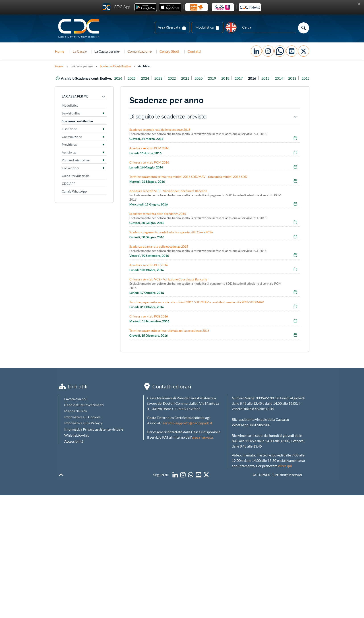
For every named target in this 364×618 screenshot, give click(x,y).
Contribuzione (72, 137)
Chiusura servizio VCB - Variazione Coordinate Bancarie (168, 279)
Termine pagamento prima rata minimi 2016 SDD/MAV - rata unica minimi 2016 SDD (188, 177)
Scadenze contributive (77, 121)
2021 (191, 78)
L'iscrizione (69, 129)
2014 (285, 78)
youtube (199, 475)
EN (231, 27)
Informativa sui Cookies (82, 417)
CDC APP (69, 184)
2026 (124, 78)
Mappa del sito (76, 411)
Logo (79, 28)
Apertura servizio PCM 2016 (149, 148)
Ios (170, 7)
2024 (151, 78)
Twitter (304, 51)
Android (146, 7)
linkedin (175, 475)
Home (60, 51)
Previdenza (69, 144)
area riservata (202, 437)
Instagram (268, 51)
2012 (312, 78)
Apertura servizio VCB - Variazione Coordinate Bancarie (168, 191)
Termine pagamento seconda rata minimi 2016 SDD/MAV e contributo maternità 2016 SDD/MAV (197, 302)
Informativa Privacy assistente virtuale (94, 429)
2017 (245, 78)
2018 (231, 78)
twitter (206, 475)
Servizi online (71, 113)
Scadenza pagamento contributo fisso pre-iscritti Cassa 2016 (171, 232)
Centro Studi (187, 51)
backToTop (61, 475)
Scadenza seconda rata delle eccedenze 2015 (160, 130)
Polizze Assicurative (76, 160)
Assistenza (69, 152)
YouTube (292, 51)
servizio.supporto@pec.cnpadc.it (188, 423)
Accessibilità (74, 441)
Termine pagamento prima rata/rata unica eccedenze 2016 (169, 331)
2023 (164, 78)
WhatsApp (280, 51)
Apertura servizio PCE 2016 (149, 265)
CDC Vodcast (223, 7)
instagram (183, 475)
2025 (138, 78)
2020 (205, 78)
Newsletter (250, 7)
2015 (271, 78)
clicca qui (285, 466)
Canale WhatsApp (74, 191)
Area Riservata (169, 27)
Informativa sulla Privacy (83, 423)
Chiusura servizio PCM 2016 (149, 162)
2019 (218, 78)
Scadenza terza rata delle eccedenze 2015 (158, 214)
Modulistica (205, 27)
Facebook (256, 51)
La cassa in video (196, 7)
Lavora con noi (75, 399)
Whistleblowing (76, 435)
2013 (298, 78)
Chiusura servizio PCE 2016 (149, 316)
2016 (258, 78)
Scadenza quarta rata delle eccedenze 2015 (159, 246)
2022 (178, 78)
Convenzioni (70, 168)
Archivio (144, 66)
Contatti (212, 51)
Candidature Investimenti (84, 405)
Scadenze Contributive (115, 66)
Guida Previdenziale (76, 176)
